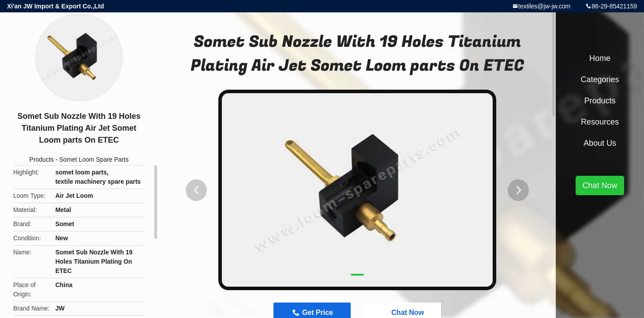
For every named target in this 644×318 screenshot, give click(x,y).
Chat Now (600, 185)
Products (42, 159)
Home (600, 58)
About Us (600, 143)
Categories (600, 79)
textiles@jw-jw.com (544, 6)
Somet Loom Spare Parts (94, 159)
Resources (600, 122)
